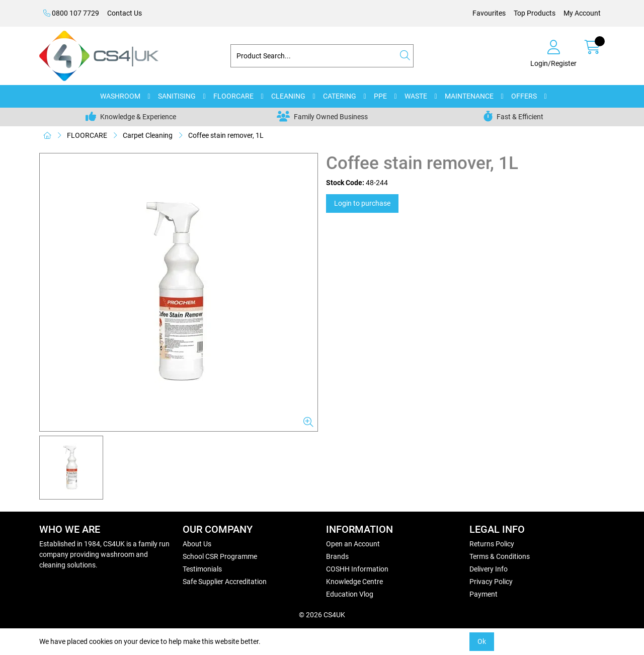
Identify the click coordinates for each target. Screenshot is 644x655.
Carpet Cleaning (148, 135)
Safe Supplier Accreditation (225, 582)
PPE (380, 96)
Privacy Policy (491, 582)
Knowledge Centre (354, 582)
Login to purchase (362, 203)
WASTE (416, 96)
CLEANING (288, 96)
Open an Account (353, 544)
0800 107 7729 (71, 13)
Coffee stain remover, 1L (226, 135)
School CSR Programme (220, 556)
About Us (197, 544)
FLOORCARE (233, 96)
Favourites (489, 13)
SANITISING (177, 96)
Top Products (535, 13)
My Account (582, 13)
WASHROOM (120, 96)
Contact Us (125, 13)
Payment (484, 594)
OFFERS (524, 96)
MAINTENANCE (469, 96)
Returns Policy (492, 544)
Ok (482, 641)
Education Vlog (350, 594)
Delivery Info (489, 569)
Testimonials (202, 569)
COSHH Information (357, 569)
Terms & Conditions (500, 556)
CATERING (340, 96)
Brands (337, 556)
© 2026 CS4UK (322, 615)
